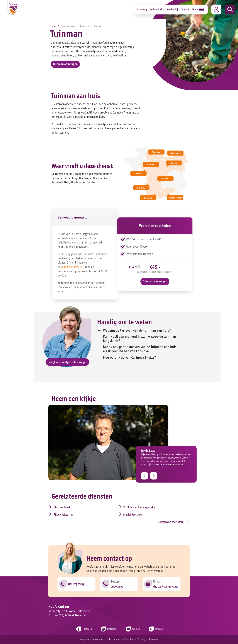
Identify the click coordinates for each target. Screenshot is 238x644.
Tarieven (154, 639)
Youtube (133, 629)
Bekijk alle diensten (173, 522)
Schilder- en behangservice (134, 507)
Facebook (83, 629)
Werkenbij (173, 9)
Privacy (141, 639)
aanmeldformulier (73, 267)
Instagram (109, 629)
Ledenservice (157, 9)
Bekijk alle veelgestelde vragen (67, 362)
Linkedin (157, 629)
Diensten (87, 26)
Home (56, 26)
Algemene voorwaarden (93, 639)
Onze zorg (142, 9)
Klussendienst (60, 507)
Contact (185, 9)
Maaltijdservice (126, 515)
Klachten (129, 639)
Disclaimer (115, 639)
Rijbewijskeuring (62, 515)
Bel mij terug (76, 584)
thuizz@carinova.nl (165, 587)
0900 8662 (117, 587)
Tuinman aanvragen (65, 64)
